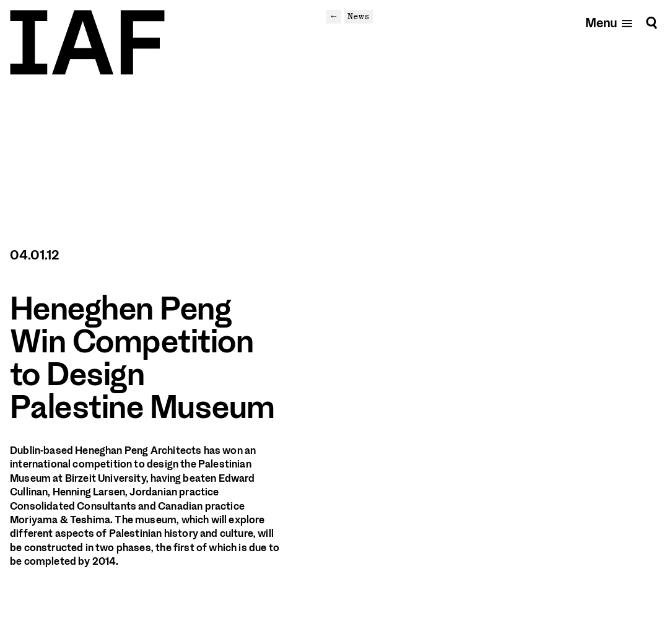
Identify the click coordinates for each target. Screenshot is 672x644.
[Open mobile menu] (609, 23)
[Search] (652, 23)
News (359, 16)
